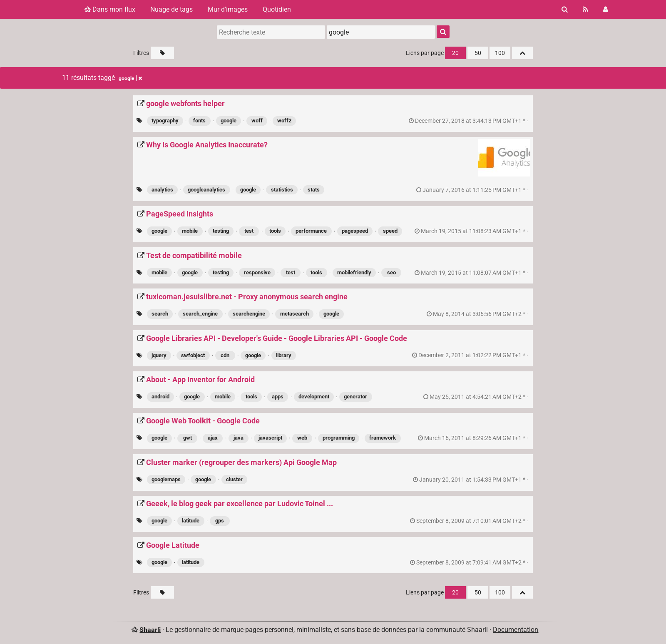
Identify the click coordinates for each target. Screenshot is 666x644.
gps (220, 521)
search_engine (200, 314)
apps (278, 397)
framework (383, 438)
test (249, 231)
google (229, 121)
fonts (199, 121)
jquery (159, 355)
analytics (162, 190)
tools (275, 231)
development (314, 397)
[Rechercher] (565, 9)
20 (455, 53)
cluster (234, 479)
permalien (469, 121)
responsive (257, 272)
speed (390, 231)
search (160, 314)
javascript (270, 438)
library (284, 355)
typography (165, 121)
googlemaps (166, 479)
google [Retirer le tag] (130, 78)
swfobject (193, 355)
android (160, 397)
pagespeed (355, 231)
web (302, 438)
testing (221, 231)
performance (311, 231)
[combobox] (381, 32)
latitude (191, 521)
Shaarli (150, 630)
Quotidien (277, 9)
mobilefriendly (354, 272)
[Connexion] (605, 9)
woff (257, 121)
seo (391, 272)
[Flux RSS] (585, 9)
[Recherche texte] (271, 32)
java (239, 438)
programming (339, 438)
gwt (188, 438)
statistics (282, 190)
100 (500, 53)
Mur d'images (228, 9)
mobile (190, 231)
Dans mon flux (110, 9)
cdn (225, 355)
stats (314, 190)
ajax (213, 438)
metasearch (294, 314)
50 (478, 53)
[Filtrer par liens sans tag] (162, 53)
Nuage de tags (171, 9)
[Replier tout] (522, 53)
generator (355, 397)
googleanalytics (206, 190)
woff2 (284, 121)
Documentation (516, 630)
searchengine (249, 314)
